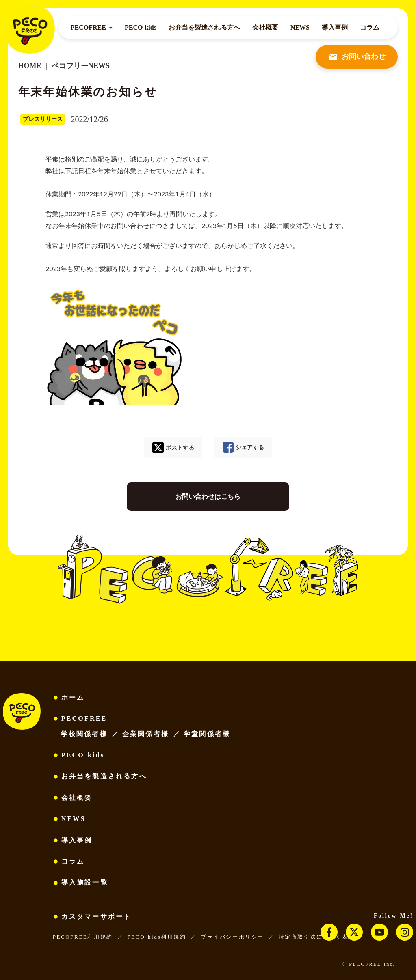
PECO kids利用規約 (157, 937)
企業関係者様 (146, 734)
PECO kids (141, 27)
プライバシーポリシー (232, 937)
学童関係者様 (207, 734)
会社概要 (265, 27)
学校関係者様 (84, 734)
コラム (370, 27)
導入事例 (335, 27)
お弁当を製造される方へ (204, 27)
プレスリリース (43, 119)
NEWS (300, 27)
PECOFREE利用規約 (83, 937)
